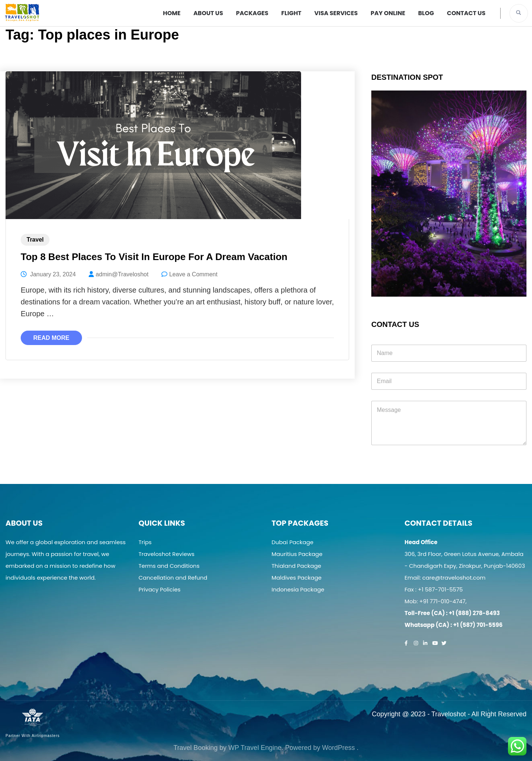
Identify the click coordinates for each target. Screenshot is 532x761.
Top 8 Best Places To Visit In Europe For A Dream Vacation (154, 257)
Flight (291, 13)
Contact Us (466, 13)
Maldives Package (296, 578)
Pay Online (388, 13)
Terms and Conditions (169, 566)
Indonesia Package (298, 589)
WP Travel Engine (255, 748)
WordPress (339, 748)
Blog (426, 13)
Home (172, 13)
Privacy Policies (160, 589)
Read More (51, 338)
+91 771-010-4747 (442, 601)
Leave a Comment (193, 274)
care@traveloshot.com (454, 578)
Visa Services (336, 13)
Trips (145, 542)
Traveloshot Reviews (166, 554)
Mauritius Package (297, 554)
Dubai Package (292, 542)
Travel (35, 240)
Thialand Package (296, 566)
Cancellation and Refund (173, 578)
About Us (208, 13)
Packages (252, 13)
